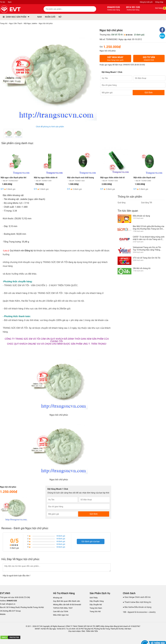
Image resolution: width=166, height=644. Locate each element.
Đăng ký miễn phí (146, 2)
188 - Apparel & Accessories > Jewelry (139, 612)
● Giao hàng (128, 597)
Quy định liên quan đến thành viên (67, 601)
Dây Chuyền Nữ (96, 605)
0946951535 (129, 65)
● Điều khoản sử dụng (142, 607)
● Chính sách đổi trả (142, 597)
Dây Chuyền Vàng (97, 601)
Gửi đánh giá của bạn (91, 541)
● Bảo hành (128, 607)
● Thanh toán (129, 602)
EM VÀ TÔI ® (117, 35)
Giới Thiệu (94, 598)
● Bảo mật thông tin (143, 602)
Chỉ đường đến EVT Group (10, 611)
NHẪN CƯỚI (50, 17)
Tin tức (3, 2)
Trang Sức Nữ (95, 611)
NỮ (60, 17)
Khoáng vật (58, 598)
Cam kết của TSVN (61, 611)
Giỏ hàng (159, 8)
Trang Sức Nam (96, 608)
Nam (10, 2)
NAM (39, 17)
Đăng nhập (159, 2)
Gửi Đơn (149, 93)
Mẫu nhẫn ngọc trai (61, 615)
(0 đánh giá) (139, 35)
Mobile (3, 614)
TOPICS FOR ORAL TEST (63, 608)
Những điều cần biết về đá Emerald (67, 605)
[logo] (17, 9)
